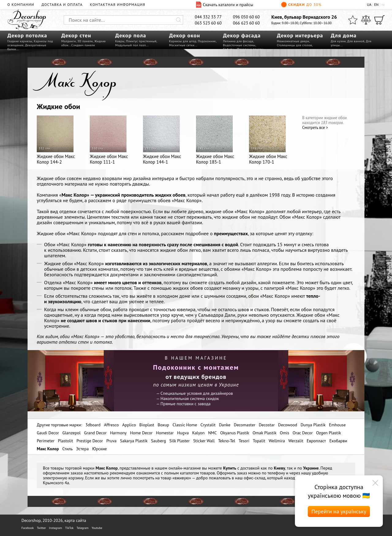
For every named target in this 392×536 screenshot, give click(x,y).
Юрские (100, 449)
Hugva (183, 433)
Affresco (111, 425)
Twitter (41, 528)
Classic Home (185, 425)
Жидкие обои (58, 106)
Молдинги (69, 41)
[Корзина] (379, 20)
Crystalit (208, 425)
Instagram (56, 528)
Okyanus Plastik (235, 433)
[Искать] (179, 20)
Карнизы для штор (183, 41)
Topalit (259, 441)
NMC (212, 433)
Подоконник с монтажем (196, 367)
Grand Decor (95, 433)
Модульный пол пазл (130, 45)
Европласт (316, 441)
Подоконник (207, 41)
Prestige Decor (90, 441)
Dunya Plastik (313, 425)
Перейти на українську (339, 511)
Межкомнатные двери (293, 41)
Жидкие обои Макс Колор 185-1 (215, 140)
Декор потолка (27, 35)
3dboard (93, 425)
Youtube (97, 528)
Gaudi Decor (48, 433)
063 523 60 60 (208, 23)
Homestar (165, 433)
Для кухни (338, 41)
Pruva (111, 441)
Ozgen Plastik (328, 433)
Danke (225, 425)
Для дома (344, 35)
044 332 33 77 (208, 17)
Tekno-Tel (227, 441)
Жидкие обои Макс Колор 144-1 (162, 140)
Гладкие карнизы (20, 41)
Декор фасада (242, 35)
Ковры (120, 41)
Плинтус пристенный (141, 41)
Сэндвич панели (83, 45)
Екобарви (338, 441)
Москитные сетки (182, 45)
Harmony (118, 433)
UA (369, 4)
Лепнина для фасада (238, 41)
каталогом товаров (197, 473)
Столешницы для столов (294, 45)
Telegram (83, 528)
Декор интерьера (300, 35)
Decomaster (244, 425)
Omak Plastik (265, 433)
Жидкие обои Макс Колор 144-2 (56, 140)
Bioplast (147, 425)
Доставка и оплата (62, 4)
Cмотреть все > (315, 128)
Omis (285, 433)
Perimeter (46, 441)
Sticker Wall (204, 441)
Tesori (244, 441)
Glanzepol (72, 433)
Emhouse (337, 425)
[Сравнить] (366, 20)
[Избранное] (353, 20)
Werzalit (296, 441)
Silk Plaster (180, 441)
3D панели (85, 41)
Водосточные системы (239, 45)
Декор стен (76, 35)
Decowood (288, 425)
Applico (129, 425)
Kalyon (199, 433)
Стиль (67, 449)
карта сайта (75, 520)
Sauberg (158, 441)
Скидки (301, 5)
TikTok (69, 528)
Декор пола (131, 35)
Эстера (83, 449)
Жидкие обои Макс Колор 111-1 (109, 140)
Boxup (164, 425)
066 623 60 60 (247, 23)
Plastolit (65, 441)
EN (377, 4)
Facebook (28, 528)
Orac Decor (303, 433)
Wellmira (277, 441)
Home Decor (141, 433)
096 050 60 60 (247, 17)
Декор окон (185, 35)
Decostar (267, 425)
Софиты (229, 49)
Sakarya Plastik (134, 441)
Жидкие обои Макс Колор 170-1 (268, 140)
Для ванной (356, 41)
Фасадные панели (250, 49)
